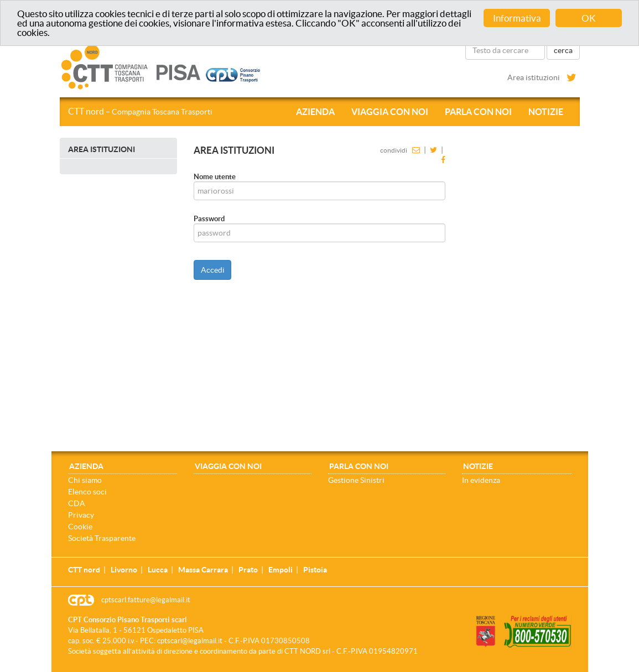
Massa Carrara (203, 570)
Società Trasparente (102, 538)
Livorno (124, 570)
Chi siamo (85, 480)
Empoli (280, 570)
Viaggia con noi (390, 112)
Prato (248, 570)
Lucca (158, 570)
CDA (77, 503)
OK (589, 18)
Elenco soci (87, 492)
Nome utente (215, 177)
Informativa (517, 18)
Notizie (546, 112)
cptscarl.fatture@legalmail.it (146, 600)
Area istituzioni (534, 77)
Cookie (80, 527)
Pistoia (315, 570)
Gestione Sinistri (356, 480)
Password (209, 219)
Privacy (81, 515)
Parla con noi (478, 112)
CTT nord (140, 111)
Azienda (315, 112)
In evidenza (481, 480)
